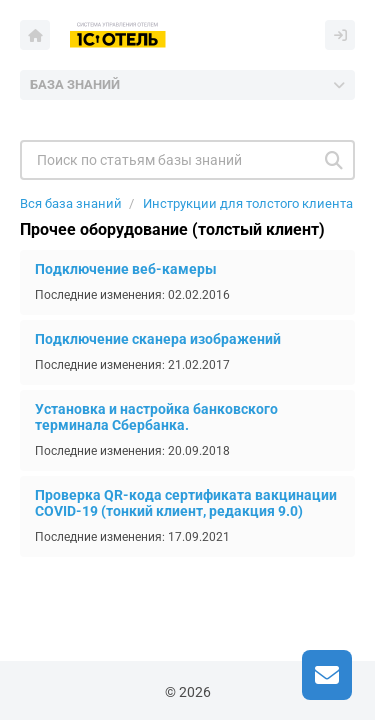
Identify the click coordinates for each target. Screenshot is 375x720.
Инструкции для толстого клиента (248, 203)
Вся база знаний (71, 203)
